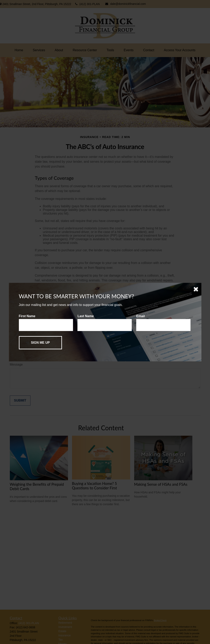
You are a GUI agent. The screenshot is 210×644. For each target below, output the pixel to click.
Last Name (86, 316)
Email (141, 316)
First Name (27, 316)
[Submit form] (40, 343)
